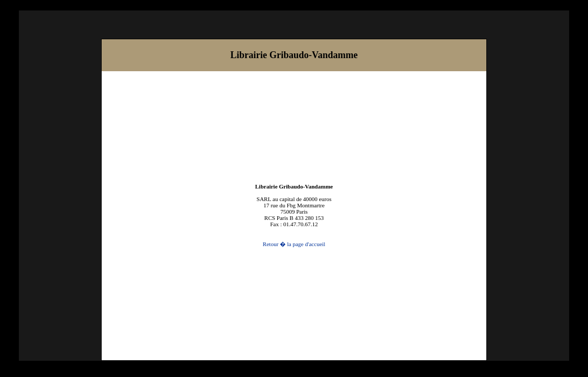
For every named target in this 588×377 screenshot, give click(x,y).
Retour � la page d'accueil (294, 244)
